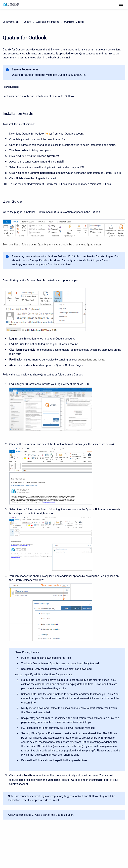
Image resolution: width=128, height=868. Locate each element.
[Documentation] (11, 4)
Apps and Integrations (48, 22)
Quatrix (27, 22)
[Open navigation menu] (121, 4)
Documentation (11, 22)
